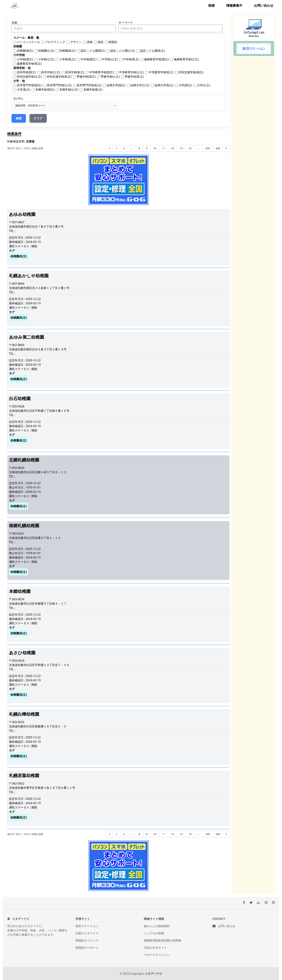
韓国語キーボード (87, 948)
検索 (211, 5)
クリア (38, 118)
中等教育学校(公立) (131, 72)
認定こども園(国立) (93, 51)
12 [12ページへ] (172, 148)
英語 (101, 42)
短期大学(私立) (164, 85)
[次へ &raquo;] (226, 148)
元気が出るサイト (155, 948)
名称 (14, 23)
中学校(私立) (131, 59)
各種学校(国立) (45, 89)
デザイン (76, 42)
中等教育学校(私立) (161, 72)
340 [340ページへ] (218, 148)
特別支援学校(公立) (29, 77)
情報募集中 (234, 5)
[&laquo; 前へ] (110, 148)
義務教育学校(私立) (29, 64)
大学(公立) (204, 85)
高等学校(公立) (51, 72)
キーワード (126, 23)
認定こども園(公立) (123, 51)
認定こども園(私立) (153, 51)
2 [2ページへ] (124, 148)
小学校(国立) (25, 59)
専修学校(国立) (86, 77)
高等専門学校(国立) (29, 85)
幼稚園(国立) (25, 51)
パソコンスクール (28, 42)
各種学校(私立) (93, 89)
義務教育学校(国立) (156, 59)
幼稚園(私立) (67, 51)
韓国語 (113, 42)
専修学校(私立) (134, 77)
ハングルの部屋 (154, 933)
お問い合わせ (264, 5)
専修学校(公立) (110, 77)
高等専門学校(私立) (89, 85)
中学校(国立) (89, 59)
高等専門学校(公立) (59, 85)
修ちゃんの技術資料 (157, 926)
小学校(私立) (67, 59)
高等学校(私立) (75, 72)
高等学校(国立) (26, 72)
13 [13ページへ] (181, 148)
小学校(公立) (46, 59)
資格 (90, 42)
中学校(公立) (110, 59)
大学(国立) (185, 85)
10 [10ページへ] (155, 148)
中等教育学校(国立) (102, 72)
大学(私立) (24, 89)
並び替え (18, 98)
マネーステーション (157, 955)
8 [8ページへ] (139, 148)
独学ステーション (87, 926)
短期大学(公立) (140, 85)
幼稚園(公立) (46, 51)
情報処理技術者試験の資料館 (163, 940)
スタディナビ (154, 974)
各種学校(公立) (69, 89)
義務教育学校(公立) (186, 59)
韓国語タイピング (87, 940)
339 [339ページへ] (208, 148)
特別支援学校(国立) (191, 72)
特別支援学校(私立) (59, 77)
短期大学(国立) (116, 85)
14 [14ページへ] (190, 148)
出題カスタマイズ (87, 933)
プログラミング (55, 42)
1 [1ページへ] (117, 148)
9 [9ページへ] (147, 148)
